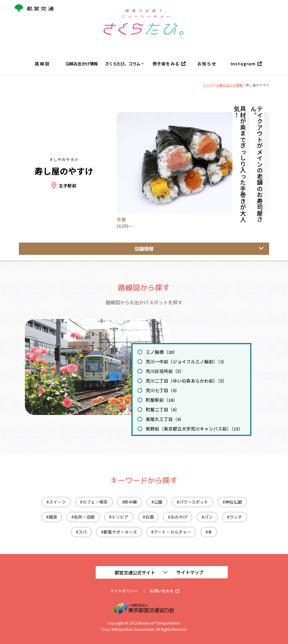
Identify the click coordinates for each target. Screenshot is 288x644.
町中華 (131, 502)
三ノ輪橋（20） (160, 352)
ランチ (236, 517)
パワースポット (194, 502)
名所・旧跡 (84, 517)
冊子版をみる (166, 64)
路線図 (42, 64)
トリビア (120, 517)
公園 (158, 502)
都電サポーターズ (120, 532)
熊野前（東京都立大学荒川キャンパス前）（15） (191, 428)
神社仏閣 (233, 502)
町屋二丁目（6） (161, 409)
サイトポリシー (123, 591)
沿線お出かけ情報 (82, 64)
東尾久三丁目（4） (163, 419)
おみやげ (179, 517)
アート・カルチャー (172, 532)
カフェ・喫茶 (95, 502)
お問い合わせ (163, 591)
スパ (82, 532)
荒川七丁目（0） (161, 390)
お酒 (149, 517)
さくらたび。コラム (123, 64)
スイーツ (57, 502)
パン (208, 517)
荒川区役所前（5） (163, 371)
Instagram (243, 64)
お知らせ (207, 64)
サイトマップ (192, 572)
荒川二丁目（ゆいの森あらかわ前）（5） (183, 380)
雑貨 (53, 517)
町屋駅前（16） (160, 400)
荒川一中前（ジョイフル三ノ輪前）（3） (183, 361)
